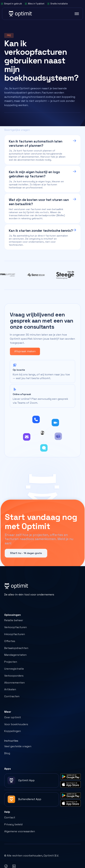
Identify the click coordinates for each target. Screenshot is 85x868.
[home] (20, 14)
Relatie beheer (14, 620)
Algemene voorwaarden (20, 831)
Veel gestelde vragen (18, 746)
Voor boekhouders (16, 724)
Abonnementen (14, 683)
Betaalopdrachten (16, 648)
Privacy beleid (13, 824)
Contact (10, 817)
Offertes (10, 641)
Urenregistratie (14, 669)
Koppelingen (13, 731)
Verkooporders (14, 676)
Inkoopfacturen (15, 634)
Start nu (26, 553)
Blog (7, 753)
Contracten (12, 696)
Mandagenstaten (15, 655)
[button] (75, 14)
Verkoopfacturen (16, 627)
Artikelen (10, 689)
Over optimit (13, 717)
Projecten (11, 662)
